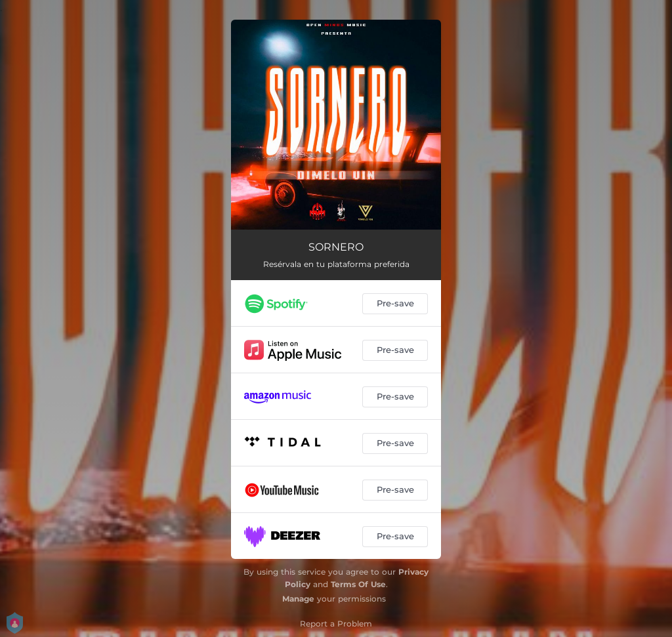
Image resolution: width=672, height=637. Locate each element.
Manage (298, 599)
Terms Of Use (358, 584)
